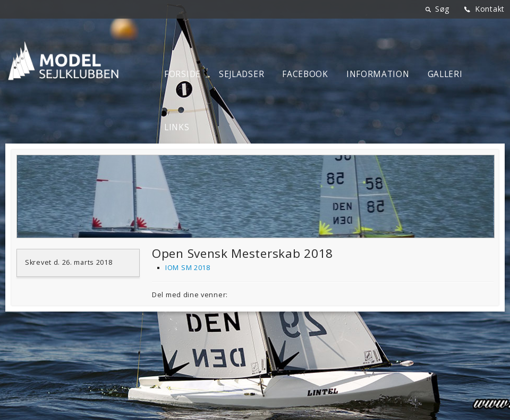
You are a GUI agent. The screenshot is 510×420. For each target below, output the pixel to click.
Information (378, 74)
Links (177, 127)
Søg (442, 9)
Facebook (305, 74)
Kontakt (490, 9)
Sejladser (241, 74)
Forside (182, 74)
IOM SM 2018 (188, 268)
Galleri (445, 74)
